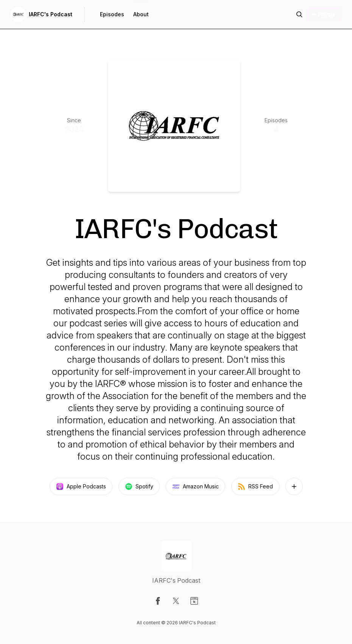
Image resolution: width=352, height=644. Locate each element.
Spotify (139, 487)
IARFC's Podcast (51, 14)
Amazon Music (195, 487)
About (141, 14)
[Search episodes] (299, 14)
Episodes (112, 14)
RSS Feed (255, 487)
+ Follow (324, 14)
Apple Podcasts (81, 487)
